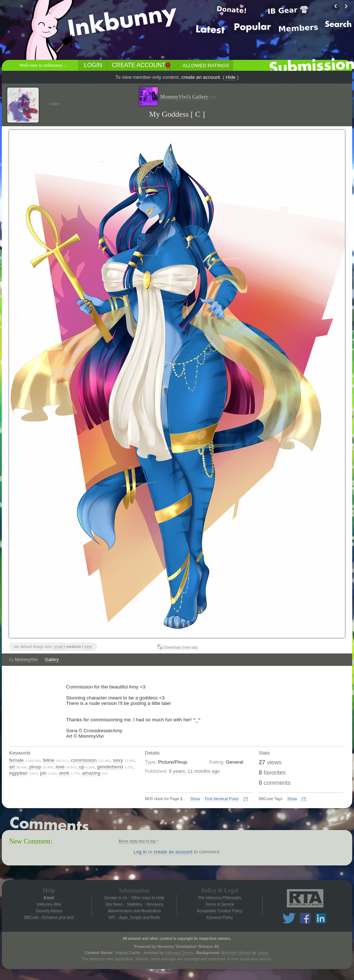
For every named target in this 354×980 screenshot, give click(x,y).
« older (53, 104)
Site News (114, 904)
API (112, 917)
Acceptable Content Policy (220, 911)
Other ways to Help (148, 898)
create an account (201, 77)
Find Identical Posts (222, 799)
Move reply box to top (137, 841)
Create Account (139, 65)
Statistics (135, 904)
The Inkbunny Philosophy (220, 898)
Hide (230, 77)
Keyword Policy (220, 917)
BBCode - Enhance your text (49, 917)
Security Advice (49, 911)
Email (49, 898)
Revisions (155, 904)
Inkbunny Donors (179, 953)
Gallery (52, 660)
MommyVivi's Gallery (188, 97)
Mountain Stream (236, 953)
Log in (140, 852)
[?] (246, 799)
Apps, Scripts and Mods (140, 917)
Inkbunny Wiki (49, 904)
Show (195, 799)
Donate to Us (116, 898)
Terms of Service (220, 904)
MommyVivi (26, 660)
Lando (263, 953)
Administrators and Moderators (134, 911)
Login (93, 65)
